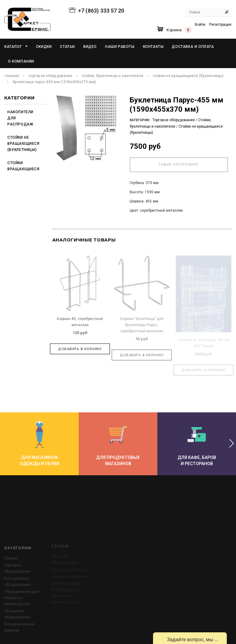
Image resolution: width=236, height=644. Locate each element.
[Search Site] (209, 12)
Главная (12, 76)
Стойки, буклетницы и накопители (112, 76)
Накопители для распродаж (20, 118)
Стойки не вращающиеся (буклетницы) (188, 76)
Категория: (140, 120)
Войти (200, 25)
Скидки (11, 584)
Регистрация (220, 25)
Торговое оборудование (50, 76)
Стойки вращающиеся (23, 166)
